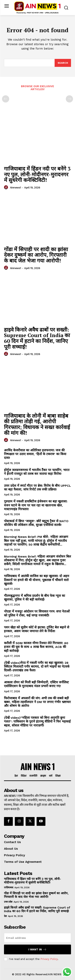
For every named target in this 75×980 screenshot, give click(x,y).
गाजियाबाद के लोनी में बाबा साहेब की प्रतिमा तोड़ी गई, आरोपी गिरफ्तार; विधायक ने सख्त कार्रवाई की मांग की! (37, 424)
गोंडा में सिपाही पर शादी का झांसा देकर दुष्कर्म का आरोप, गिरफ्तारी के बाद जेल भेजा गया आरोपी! (36, 255)
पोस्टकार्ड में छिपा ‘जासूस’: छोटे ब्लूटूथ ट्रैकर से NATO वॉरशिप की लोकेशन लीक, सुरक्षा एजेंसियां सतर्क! (36, 523)
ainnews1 (15, 188)
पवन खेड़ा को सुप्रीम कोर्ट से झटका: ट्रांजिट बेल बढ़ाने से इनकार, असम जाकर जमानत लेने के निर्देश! (37, 629)
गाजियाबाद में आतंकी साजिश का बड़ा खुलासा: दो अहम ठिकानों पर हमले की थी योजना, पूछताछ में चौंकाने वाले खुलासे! (37, 580)
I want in (37, 949)
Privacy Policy (49, 959)
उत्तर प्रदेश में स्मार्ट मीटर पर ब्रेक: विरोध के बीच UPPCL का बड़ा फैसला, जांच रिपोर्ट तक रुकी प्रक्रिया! (37, 488)
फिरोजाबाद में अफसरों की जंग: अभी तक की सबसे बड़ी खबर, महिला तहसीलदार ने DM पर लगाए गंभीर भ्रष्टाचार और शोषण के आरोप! (37, 702)
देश (5, 916)
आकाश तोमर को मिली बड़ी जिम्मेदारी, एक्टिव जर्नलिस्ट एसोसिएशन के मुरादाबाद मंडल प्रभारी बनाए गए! (36, 684)
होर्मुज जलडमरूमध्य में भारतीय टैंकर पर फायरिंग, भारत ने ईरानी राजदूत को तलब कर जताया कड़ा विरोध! (37, 472)
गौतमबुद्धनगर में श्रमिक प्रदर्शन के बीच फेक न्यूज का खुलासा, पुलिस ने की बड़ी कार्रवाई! (34, 598)
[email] (37, 938)
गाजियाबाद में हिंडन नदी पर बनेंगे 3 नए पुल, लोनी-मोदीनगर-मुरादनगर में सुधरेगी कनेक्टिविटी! (37, 174)
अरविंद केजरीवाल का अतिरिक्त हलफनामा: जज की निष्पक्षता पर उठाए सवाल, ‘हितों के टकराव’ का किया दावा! (35, 454)
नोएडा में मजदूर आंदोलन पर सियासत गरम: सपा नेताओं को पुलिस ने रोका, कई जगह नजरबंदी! (37, 613)
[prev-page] (6, 99)
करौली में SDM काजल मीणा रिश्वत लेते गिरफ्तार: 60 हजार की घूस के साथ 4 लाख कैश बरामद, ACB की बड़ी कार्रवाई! (36, 647)
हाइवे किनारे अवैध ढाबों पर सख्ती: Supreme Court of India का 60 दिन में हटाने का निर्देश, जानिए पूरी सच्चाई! (37, 338)
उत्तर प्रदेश (8, 902)
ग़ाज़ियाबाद (9, 887)
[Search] (63, 63)
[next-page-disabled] (69, 99)
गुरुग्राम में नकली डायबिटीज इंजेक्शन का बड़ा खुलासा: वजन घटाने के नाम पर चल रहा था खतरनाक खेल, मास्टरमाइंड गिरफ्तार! (36, 505)
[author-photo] (7, 187)
